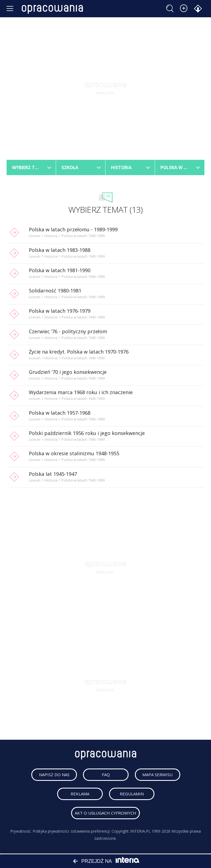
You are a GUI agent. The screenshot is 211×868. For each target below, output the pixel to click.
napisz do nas (55, 775)
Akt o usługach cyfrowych (105, 814)
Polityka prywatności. (51, 832)
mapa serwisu (158, 775)
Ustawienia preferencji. (91, 832)
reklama (80, 795)
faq (106, 775)
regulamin (132, 795)
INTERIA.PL (141, 832)
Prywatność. (21, 832)
